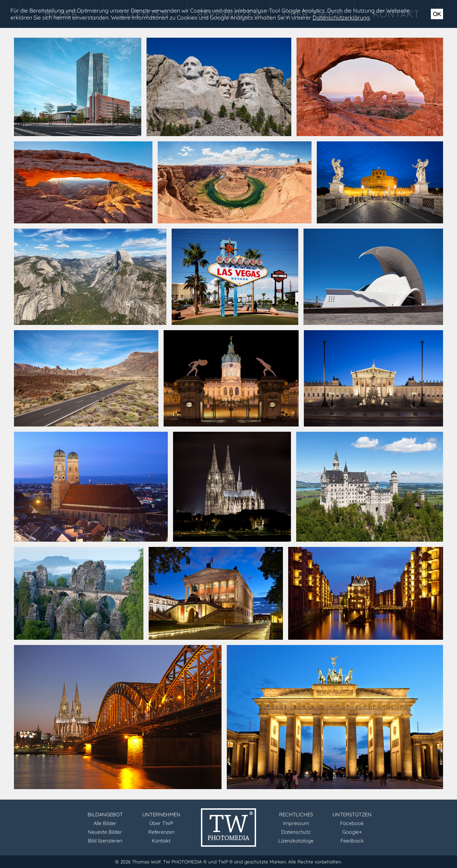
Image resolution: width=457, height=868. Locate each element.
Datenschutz (296, 832)
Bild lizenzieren (105, 841)
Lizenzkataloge (296, 841)
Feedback (352, 841)
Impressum (296, 823)
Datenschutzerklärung (341, 17)
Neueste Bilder (105, 832)
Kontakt (161, 841)
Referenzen (161, 832)
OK (437, 14)
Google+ (352, 832)
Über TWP (161, 823)
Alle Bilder (105, 823)
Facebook (352, 823)
